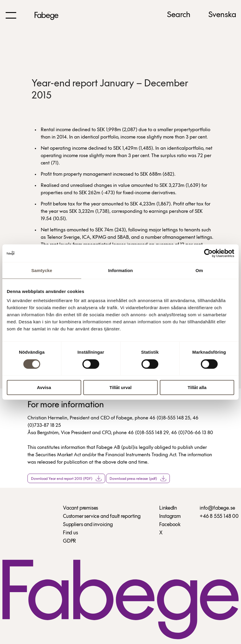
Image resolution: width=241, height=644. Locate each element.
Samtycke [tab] (42, 270)
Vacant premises (80, 508)
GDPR (69, 541)
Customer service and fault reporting (102, 517)
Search (179, 15)
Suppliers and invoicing (88, 525)
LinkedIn (168, 508)
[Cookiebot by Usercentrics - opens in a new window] (208, 253)
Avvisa (44, 387)
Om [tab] (199, 270)
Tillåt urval (121, 387)
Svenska (222, 15)
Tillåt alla (197, 387)
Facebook (170, 525)
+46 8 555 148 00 (219, 517)
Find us (70, 533)
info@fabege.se (217, 508)
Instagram (170, 517)
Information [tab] (120, 270)
